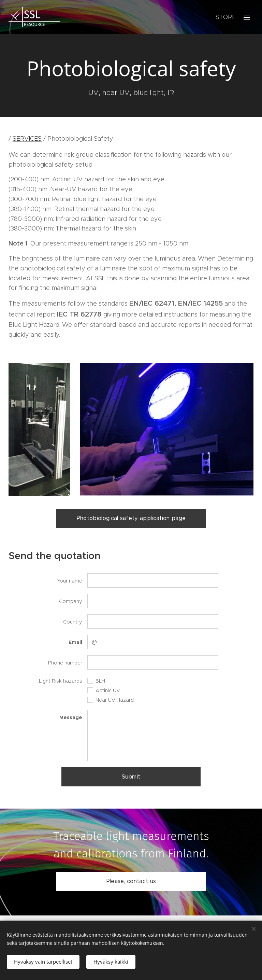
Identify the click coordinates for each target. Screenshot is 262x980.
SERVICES (27, 139)
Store (226, 17)
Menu (247, 17)
